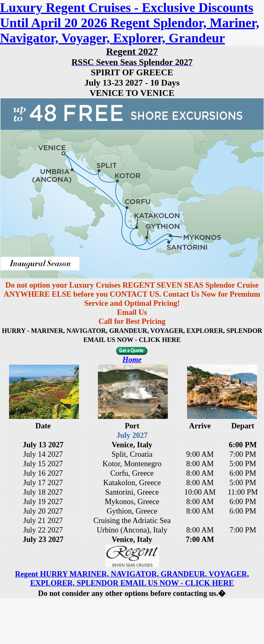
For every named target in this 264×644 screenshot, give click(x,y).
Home (132, 359)
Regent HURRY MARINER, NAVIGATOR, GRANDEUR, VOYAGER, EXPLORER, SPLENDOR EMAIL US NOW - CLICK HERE (132, 578)
